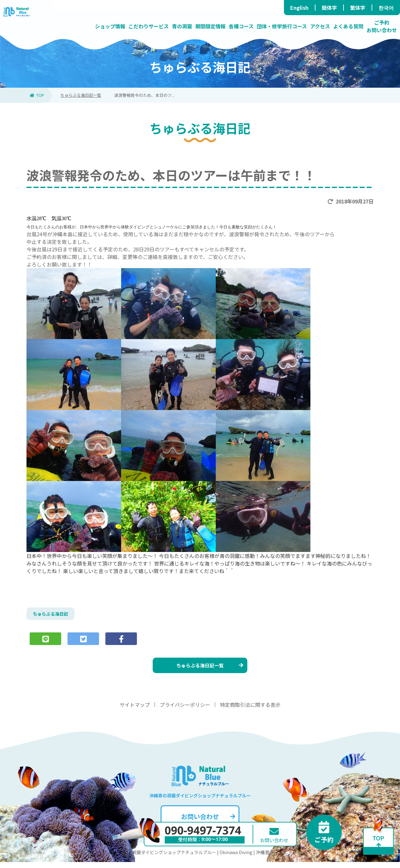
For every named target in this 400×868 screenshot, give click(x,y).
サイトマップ (135, 711)
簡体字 (329, 8)
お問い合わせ (207, 822)
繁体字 (358, 8)
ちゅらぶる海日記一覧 (81, 95)
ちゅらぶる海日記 (53, 615)
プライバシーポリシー (185, 711)
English (299, 8)
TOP (37, 95)
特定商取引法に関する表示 (250, 711)
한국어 (386, 8)
